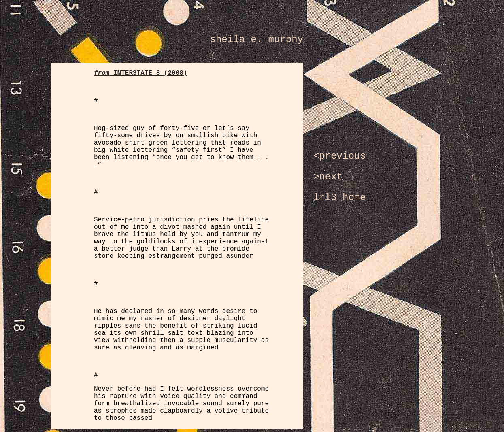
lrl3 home (340, 197)
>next (328, 177)
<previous (340, 156)
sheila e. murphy (257, 39)
